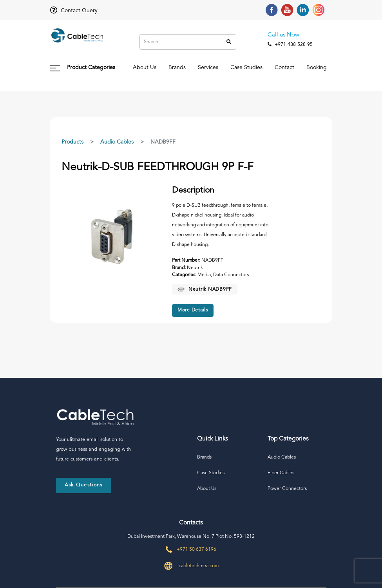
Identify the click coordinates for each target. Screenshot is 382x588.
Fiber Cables (281, 473)
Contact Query (74, 11)
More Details (193, 310)
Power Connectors (287, 489)
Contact (284, 67)
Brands (177, 67)
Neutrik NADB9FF (205, 289)
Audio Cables (117, 142)
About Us (145, 67)
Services (208, 67)
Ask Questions (83, 485)
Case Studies (246, 67)
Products (72, 142)
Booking (317, 67)
